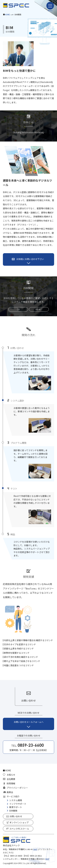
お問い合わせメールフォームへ (29, 722)
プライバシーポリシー (17, 788)
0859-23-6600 (16, 856)
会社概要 (11, 779)
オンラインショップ (19, 822)
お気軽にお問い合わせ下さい (30, 259)
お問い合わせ (16, 816)
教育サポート (16, 807)
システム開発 (16, 800)
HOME (7, 14)
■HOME (7, 770)
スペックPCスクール (19, 829)
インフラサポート (18, 804)
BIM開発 (13, 811)
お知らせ (11, 775)
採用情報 (11, 783)
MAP (35, 849)
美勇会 (10, 792)
